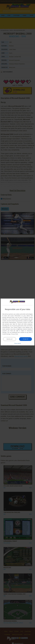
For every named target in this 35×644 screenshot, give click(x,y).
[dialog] (18, 322)
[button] (18, 343)
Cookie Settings (6, 334)
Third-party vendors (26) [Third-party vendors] (23, 322)
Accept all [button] (26, 339)
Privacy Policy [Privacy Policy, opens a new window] (15, 334)
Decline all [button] (10, 339)
